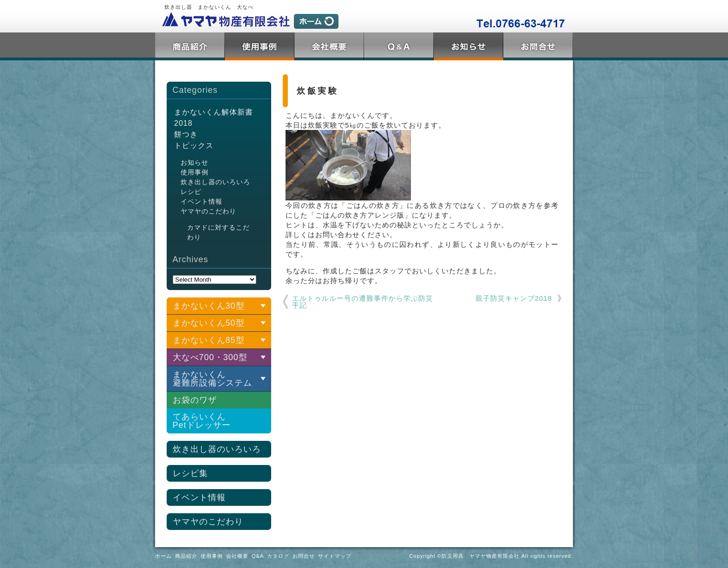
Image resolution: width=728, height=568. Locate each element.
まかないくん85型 (209, 340)
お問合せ (538, 46)
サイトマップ (335, 556)
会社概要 (329, 46)
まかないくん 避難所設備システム (212, 379)
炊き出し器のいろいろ (215, 182)
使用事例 (260, 46)
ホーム (163, 556)
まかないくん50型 (209, 323)
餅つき (186, 134)
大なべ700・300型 (210, 357)
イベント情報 (201, 201)
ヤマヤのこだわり (208, 211)
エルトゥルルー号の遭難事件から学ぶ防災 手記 (363, 302)
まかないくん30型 (209, 306)
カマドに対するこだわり (218, 232)
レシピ (191, 192)
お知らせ (195, 162)
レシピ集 (190, 473)
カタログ (278, 556)
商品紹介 (190, 46)
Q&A (399, 46)
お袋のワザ (195, 400)
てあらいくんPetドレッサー (202, 421)
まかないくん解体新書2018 (214, 118)
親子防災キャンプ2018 (514, 298)
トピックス (468, 46)
